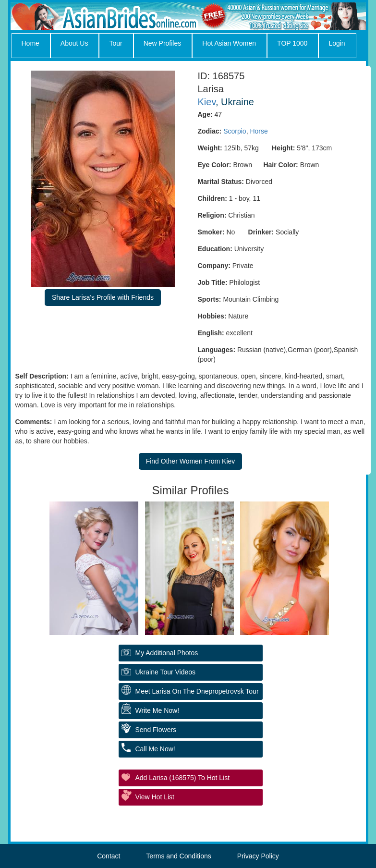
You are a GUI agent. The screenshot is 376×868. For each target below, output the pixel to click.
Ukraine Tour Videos (166, 672)
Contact (109, 856)
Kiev (207, 102)
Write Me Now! (158, 710)
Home (30, 43)
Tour (115, 43)
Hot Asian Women (229, 43)
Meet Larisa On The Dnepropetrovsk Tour (197, 691)
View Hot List (155, 797)
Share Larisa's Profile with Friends (103, 297)
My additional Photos (167, 653)
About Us (74, 43)
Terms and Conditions (178, 856)
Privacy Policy (258, 856)
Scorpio (235, 131)
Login (337, 43)
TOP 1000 (292, 43)
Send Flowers (156, 730)
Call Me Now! (155, 749)
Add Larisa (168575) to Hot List (183, 778)
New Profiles (163, 43)
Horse (259, 131)
